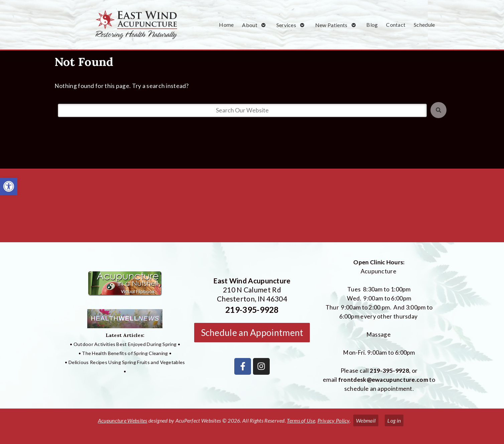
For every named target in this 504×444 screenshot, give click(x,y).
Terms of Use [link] (301, 420)
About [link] (250, 25)
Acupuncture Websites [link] (123, 420)
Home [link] (226, 25)
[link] (9, 186)
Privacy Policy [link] (334, 420)
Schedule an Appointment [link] (252, 333)
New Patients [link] (331, 25)
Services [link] (286, 25)
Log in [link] (394, 420)
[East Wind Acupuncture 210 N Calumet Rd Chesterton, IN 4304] (252, 208)
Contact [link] (396, 25)
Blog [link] (372, 25)
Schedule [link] (424, 25)
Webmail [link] (366, 420)
